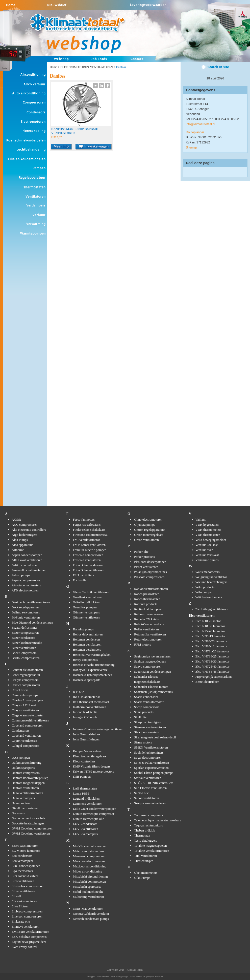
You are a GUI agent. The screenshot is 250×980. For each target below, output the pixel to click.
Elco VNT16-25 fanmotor (212, 656)
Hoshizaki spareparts (87, 680)
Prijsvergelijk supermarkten (214, 677)
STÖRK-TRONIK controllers (154, 783)
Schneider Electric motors (151, 687)
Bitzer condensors (23, 638)
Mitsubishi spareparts (87, 887)
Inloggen (91, 976)
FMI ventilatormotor (86, 540)
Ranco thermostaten (147, 599)
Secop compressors (147, 707)
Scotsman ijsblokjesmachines (153, 692)
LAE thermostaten (85, 788)
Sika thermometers (146, 732)
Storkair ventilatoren (148, 778)
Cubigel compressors (25, 746)
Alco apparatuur (22, 545)
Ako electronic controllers (29, 530)
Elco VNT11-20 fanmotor (212, 651)
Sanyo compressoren (148, 666)
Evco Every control (24, 947)
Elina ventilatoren (23, 891)
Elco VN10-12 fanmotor (211, 646)
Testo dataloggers (146, 840)
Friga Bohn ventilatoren (89, 570)
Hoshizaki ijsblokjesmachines (93, 675)
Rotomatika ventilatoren (150, 634)
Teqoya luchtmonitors (148, 825)
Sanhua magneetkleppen (150, 661)
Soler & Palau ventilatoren (152, 763)
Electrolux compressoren (28, 886)
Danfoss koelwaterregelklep (30, 778)
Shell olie (140, 717)
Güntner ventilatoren (87, 617)
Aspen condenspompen (27, 555)
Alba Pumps (20, 540)
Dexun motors (21, 803)
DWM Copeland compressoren (32, 828)
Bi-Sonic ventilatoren (26, 617)
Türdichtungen (144, 861)
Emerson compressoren (27, 916)
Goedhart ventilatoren (87, 597)
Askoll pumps (21, 575)
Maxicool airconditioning (90, 866)
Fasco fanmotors (84, 519)
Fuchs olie (80, 580)
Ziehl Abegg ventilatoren (212, 609)
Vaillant (201, 519)
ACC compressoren (24, 525)
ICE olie (79, 692)
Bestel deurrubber (207, 682)
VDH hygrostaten (207, 525)
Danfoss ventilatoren (25, 788)
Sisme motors (143, 742)
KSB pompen (82, 776)
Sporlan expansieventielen (151, 768)
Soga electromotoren (148, 758)
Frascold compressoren (88, 555)
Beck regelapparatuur (26, 607)
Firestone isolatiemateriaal (90, 535)
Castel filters (20, 690)
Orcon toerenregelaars (149, 535)
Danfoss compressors (26, 773)
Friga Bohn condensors (88, 565)
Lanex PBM (81, 793)
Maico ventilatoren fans (89, 851)
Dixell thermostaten (25, 808)
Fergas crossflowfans (87, 525)
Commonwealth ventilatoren (30, 720)
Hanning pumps (83, 629)
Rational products (146, 604)
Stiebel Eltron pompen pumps (154, 773)
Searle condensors (146, 697)
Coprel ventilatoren (24, 741)
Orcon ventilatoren (146, 540)
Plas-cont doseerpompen (150, 562)
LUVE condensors (85, 824)
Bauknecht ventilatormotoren (31, 602)
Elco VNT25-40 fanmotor (212, 666)
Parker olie (141, 552)
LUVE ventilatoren (86, 829)
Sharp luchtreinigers (147, 722)
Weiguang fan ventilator (211, 577)
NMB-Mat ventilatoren (88, 909)
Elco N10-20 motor (208, 621)
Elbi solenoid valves (25, 876)
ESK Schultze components (29, 937)
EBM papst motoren (25, 846)
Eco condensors (22, 856)
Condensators (21, 730)
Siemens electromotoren (150, 727)
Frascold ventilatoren (87, 560)
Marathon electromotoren (90, 861)
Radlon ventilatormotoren (151, 589)
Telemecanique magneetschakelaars (158, 820)
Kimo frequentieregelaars (90, 756)
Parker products (144, 557)
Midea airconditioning (88, 871)
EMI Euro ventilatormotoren (30, 932)
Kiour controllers (84, 761)
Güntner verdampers (86, 612)
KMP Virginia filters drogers (92, 766)
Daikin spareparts (23, 768)
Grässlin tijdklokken (86, 602)
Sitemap (191, 147)
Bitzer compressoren (25, 633)
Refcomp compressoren (150, 614)
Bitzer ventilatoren (24, 648)
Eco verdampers (22, 861)
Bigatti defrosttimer (24, 627)
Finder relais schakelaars (89, 530)
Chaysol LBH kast (24, 705)
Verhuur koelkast (207, 545)
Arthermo (18, 550)
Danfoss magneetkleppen (28, 783)
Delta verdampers (23, 798)
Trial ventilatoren (145, 856)
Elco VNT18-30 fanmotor (212, 661)
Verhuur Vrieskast (207, 555)
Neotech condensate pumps (91, 919)
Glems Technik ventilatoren (91, 592)
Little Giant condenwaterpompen (95, 809)
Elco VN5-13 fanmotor (211, 636)
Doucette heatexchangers (28, 823)
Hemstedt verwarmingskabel (92, 655)
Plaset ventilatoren (146, 567)
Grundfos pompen (85, 607)
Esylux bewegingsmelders (29, 942)
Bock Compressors (24, 653)
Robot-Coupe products (149, 624)
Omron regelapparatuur (149, 530)
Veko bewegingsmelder (211, 540)
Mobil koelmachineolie (88, 892)
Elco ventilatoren (23, 881)
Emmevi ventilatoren (25, 926)
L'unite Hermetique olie (89, 819)
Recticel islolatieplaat (148, 609)
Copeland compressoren (27, 725)
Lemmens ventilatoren (88, 804)
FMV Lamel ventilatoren (89, 545)
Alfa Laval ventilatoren (27, 560)
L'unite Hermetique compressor (94, 814)
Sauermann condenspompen (153, 672)
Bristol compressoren (26, 658)
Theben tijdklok (145, 830)
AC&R (16, 519)
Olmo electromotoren (148, 519)
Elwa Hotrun (20, 906)
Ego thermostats (22, 871)
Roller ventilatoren (146, 629)
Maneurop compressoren (89, 856)
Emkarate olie (21, 921)
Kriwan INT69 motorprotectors (94, 771)
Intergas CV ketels (85, 717)
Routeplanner (195, 132)
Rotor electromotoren (148, 639)
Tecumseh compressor (149, 815)
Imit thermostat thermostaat (91, 702)
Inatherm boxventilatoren (90, 707)
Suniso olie (141, 793)
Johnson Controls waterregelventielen (98, 729)
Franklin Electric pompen (90, 550)
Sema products (144, 712)
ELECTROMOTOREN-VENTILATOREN (87, 67)
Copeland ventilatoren (26, 736)
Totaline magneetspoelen (150, 846)
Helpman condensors (87, 639)
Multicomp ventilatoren (89, 897)
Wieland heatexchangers (211, 582)
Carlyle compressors (25, 680)
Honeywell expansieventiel (91, 670)
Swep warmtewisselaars (150, 803)
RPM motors (143, 644)
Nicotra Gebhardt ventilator (91, 914)
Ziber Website (103, 976)
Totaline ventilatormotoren (152, 851)
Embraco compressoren (27, 911)
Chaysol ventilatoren (25, 710)
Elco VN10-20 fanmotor (211, 641)
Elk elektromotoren (24, 901)
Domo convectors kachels (29, 818)
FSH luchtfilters (83, 575)
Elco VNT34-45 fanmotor (212, 672)
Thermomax (142, 835)
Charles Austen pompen (27, 700)
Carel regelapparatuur (26, 675)
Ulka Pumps (142, 878)
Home (53, 67)
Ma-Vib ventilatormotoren (90, 846)
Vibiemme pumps (207, 560)
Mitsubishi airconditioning (90, 876)
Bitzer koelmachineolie (27, 643)
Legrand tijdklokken (86, 798)
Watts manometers (208, 572)
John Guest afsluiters (87, 734)
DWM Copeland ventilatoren (31, 833)
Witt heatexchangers (209, 597)
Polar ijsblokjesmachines (151, 572)
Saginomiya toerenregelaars (152, 656)
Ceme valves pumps (25, 695)
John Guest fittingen (86, 739)
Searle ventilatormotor (149, 702)
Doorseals (18, 813)
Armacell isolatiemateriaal (29, 570)
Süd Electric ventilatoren (150, 788)
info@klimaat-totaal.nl (201, 124)
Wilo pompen (204, 592)
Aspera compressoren (26, 580)
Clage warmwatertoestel (28, 715)
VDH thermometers (208, 530)
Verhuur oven (204, 550)
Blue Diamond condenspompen (32, 622)
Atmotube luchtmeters (26, 585)
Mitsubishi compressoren (90, 881)
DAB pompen (21, 758)
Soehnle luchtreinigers (149, 752)
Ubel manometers (146, 873)
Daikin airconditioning (27, 763)
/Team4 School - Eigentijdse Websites (146, 976)
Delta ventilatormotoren (27, 793)
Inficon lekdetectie (85, 712)
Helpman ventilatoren (87, 644)
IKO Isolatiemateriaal (87, 697)
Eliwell (16, 896)
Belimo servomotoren (26, 612)
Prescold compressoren (149, 577)
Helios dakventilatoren (88, 634)
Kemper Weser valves (87, 751)
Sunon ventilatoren (147, 798)
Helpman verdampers (87, 649)
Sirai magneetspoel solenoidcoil (155, 737)
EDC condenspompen (26, 866)
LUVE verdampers (85, 834)
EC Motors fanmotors (26, 851)
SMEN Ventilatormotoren (151, 747)
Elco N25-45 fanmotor (210, 631)
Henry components (85, 660)
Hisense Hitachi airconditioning (94, 665)
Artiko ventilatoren (24, 565)
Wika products (205, 587)
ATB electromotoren (25, 590)
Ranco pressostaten (147, 594)
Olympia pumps (145, 525)
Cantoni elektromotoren (27, 670)
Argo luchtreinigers (24, 535)
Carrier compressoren (26, 685)
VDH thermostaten (208, 535)
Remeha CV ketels (146, 619)
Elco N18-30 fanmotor (210, 626)
